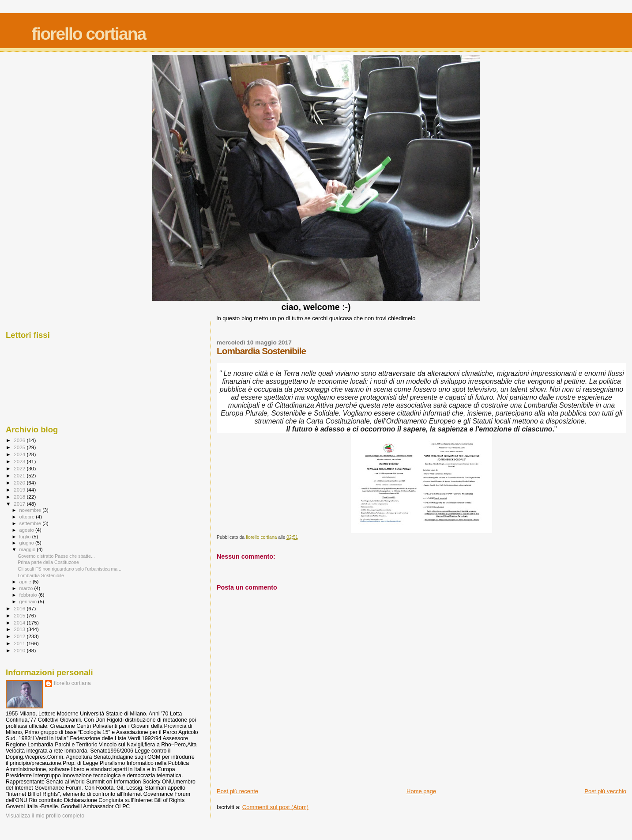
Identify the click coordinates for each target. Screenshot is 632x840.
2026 (20, 440)
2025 (20, 447)
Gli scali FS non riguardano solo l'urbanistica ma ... (70, 569)
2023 (20, 461)
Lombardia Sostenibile (41, 575)
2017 (20, 504)
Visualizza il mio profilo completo (45, 816)
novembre (31, 510)
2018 (20, 497)
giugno (28, 543)
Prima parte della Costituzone (48, 562)
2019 (20, 490)
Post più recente (237, 791)
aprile (26, 582)
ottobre (28, 517)
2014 (20, 622)
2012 (20, 636)
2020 (20, 482)
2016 (20, 608)
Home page (421, 791)
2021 (20, 475)
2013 (20, 629)
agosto (28, 530)
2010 (20, 650)
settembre (31, 523)
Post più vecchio (605, 791)
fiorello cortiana (89, 34)
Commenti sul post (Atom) (275, 807)
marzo (27, 588)
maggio (28, 549)
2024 (20, 454)
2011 (20, 643)
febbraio (29, 595)
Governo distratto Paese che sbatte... (56, 556)
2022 (20, 468)
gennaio (29, 602)
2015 (20, 615)
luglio (26, 537)
